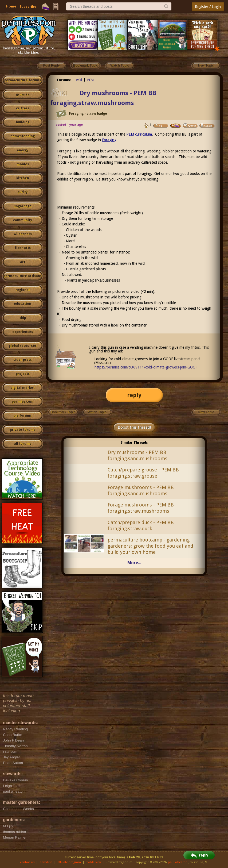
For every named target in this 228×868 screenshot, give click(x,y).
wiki (79, 80)
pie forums (23, 416)
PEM (91, 80)
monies (23, 164)
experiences (23, 332)
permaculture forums (23, 80)
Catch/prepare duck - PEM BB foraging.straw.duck (141, 525)
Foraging (109, 140)
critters (23, 108)
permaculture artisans (23, 276)
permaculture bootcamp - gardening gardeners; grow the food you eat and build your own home (150, 546)
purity (23, 192)
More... (134, 563)
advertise (46, 862)
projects (23, 374)
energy (23, 150)
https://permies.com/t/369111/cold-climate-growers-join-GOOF (146, 367)
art (23, 262)
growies (23, 94)
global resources (23, 346)
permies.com (23, 402)
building (23, 122)
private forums (23, 430)
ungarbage (23, 206)
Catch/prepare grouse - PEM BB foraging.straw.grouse (143, 473)
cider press (23, 360)
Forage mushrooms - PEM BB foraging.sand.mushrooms (141, 490)
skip (23, 318)
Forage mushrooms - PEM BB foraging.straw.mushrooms (141, 508)
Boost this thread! (134, 427)
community (23, 220)
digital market (23, 388)
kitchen (23, 178)
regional (23, 290)
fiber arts (23, 248)
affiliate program (69, 862)
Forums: (64, 80)
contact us (27, 862)
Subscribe (28, 7)
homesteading (23, 136)
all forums (23, 444)
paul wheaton (178, 862)
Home (11, 6)
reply (134, 395)
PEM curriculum (139, 134)
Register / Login (208, 7)
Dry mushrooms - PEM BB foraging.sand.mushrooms (137, 455)
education (23, 304)
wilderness (23, 234)
